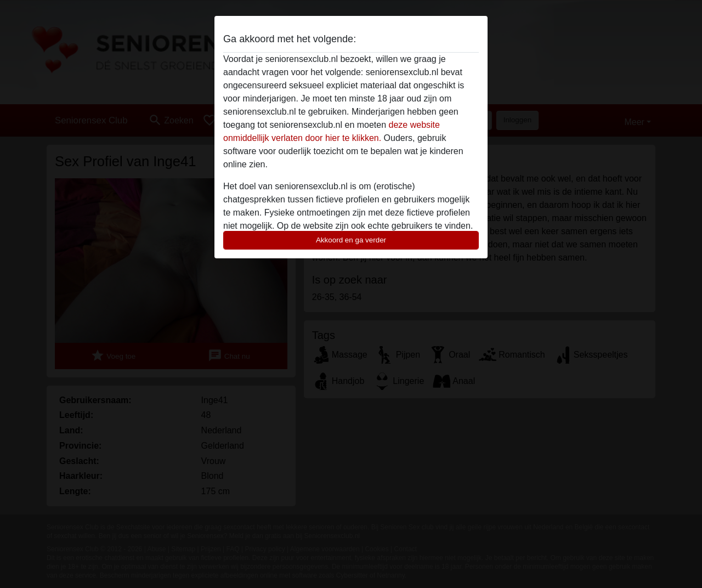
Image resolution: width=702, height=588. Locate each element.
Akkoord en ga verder (351, 240)
